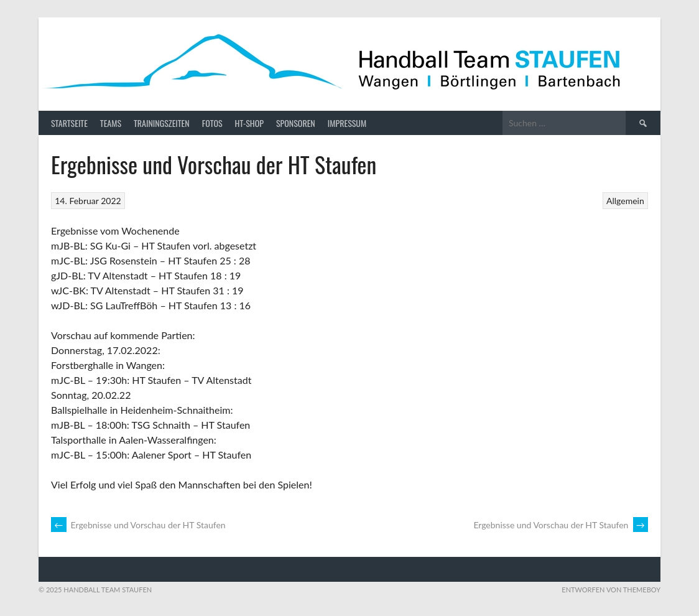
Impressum (347, 123)
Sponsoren (296, 123)
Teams (111, 123)
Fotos (212, 123)
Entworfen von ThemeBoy (611, 590)
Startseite (69, 123)
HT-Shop (249, 123)
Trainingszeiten (162, 123)
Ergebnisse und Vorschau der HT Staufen (138, 525)
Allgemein (625, 201)
